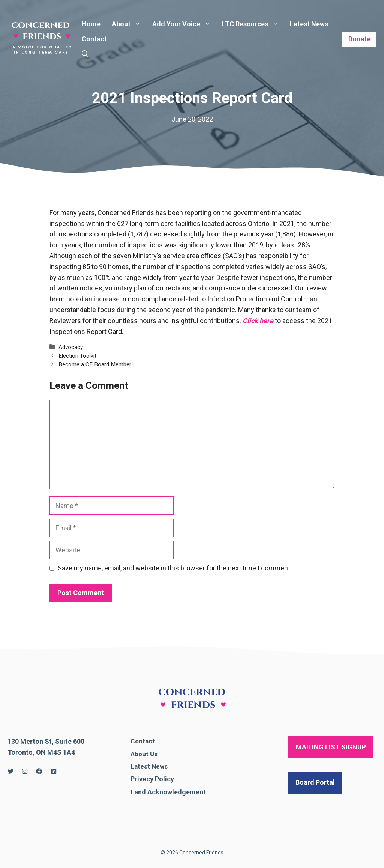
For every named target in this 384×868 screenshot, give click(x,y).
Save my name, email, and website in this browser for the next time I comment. (175, 568)
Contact (94, 39)
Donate (359, 39)
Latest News (309, 24)
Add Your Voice (184, 24)
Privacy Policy (152, 779)
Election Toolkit (77, 356)
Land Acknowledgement (168, 792)
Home (91, 24)
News (160, 766)
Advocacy (71, 347)
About (129, 24)
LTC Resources (253, 24)
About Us (144, 754)
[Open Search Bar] (85, 54)
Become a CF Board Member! (96, 364)
